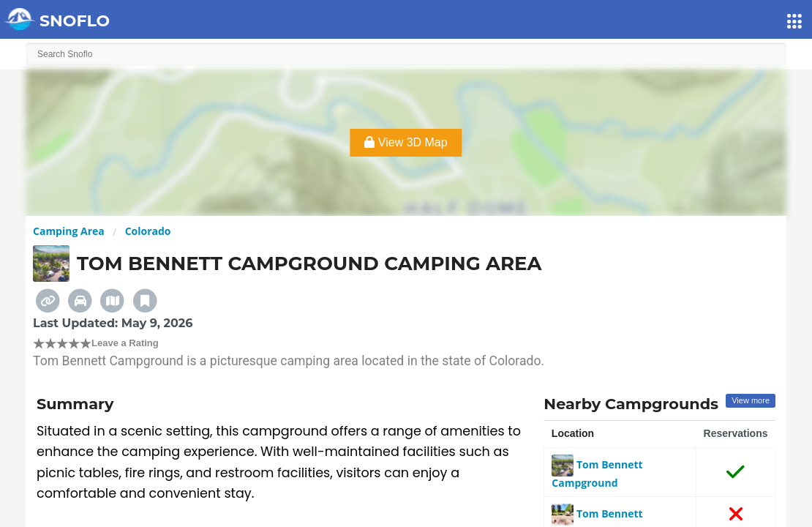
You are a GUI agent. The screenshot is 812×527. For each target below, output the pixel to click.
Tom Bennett (597, 513)
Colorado (148, 231)
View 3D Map (406, 142)
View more (751, 400)
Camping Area (69, 231)
